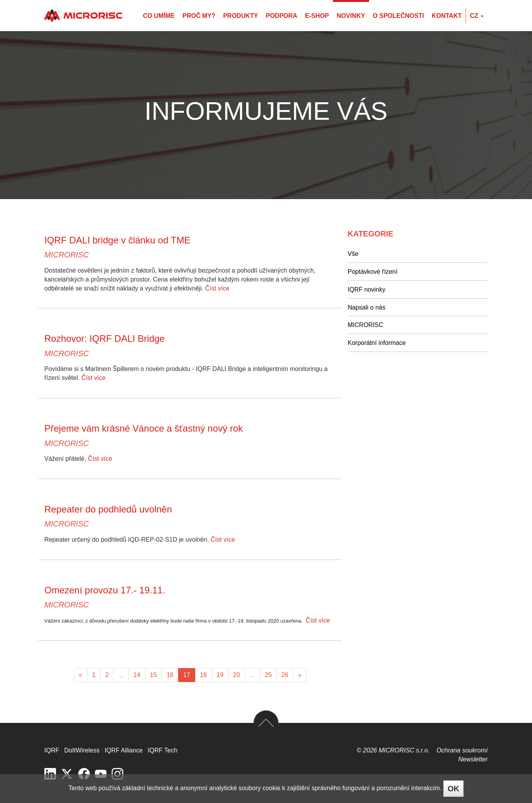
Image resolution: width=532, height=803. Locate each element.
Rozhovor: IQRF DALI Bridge (104, 339)
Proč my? (199, 16)
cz (477, 16)
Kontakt (447, 16)
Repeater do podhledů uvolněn (108, 509)
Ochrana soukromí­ (462, 750)
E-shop (317, 16)
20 (237, 675)
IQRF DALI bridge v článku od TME (117, 240)
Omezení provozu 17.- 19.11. (105, 590)
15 (154, 675)
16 (170, 675)
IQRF (52, 750)
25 (268, 675)
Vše (353, 254)
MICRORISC (66, 255)
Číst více (217, 288)
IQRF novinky (367, 290)
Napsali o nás (367, 307)
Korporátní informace (377, 343)
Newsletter (473, 759)
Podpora (281, 16)
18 (203, 675)
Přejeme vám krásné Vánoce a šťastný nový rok (144, 428)
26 (285, 675)
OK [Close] (453, 789)
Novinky (351, 16)
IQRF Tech (163, 750)
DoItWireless (82, 750)
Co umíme (159, 16)
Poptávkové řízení (373, 272)
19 (220, 675)
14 (137, 675)
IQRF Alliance (124, 750)
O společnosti (399, 16)
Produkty (241, 16)
